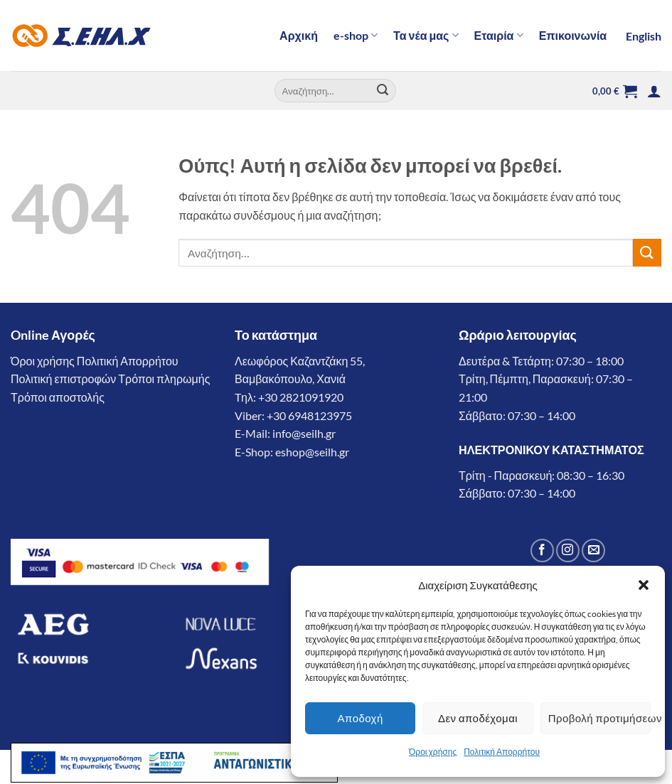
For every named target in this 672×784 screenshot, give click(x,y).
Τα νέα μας (426, 36)
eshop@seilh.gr (312, 452)
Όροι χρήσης (433, 752)
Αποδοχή (361, 718)
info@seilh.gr (304, 433)
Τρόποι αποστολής (58, 397)
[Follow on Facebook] (542, 551)
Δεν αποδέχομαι (478, 718)
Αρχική (299, 35)
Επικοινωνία (573, 35)
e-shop (356, 36)
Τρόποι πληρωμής (164, 378)
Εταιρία (499, 36)
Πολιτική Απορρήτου (502, 752)
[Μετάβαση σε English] (642, 36)
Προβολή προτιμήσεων (599, 718)
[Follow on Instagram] (568, 551)
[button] (644, 585)
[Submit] (383, 91)
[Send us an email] (593, 551)
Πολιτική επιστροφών (63, 378)
